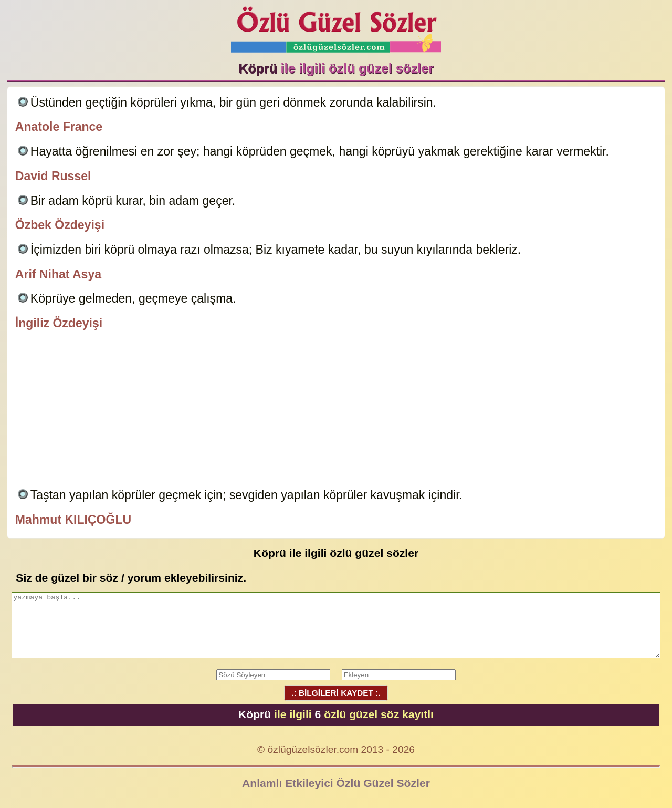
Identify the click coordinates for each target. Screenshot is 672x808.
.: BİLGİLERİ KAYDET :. (336, 693)
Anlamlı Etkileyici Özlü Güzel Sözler (336, 783)
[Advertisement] (336, 411)
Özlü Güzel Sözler (336, 27)
